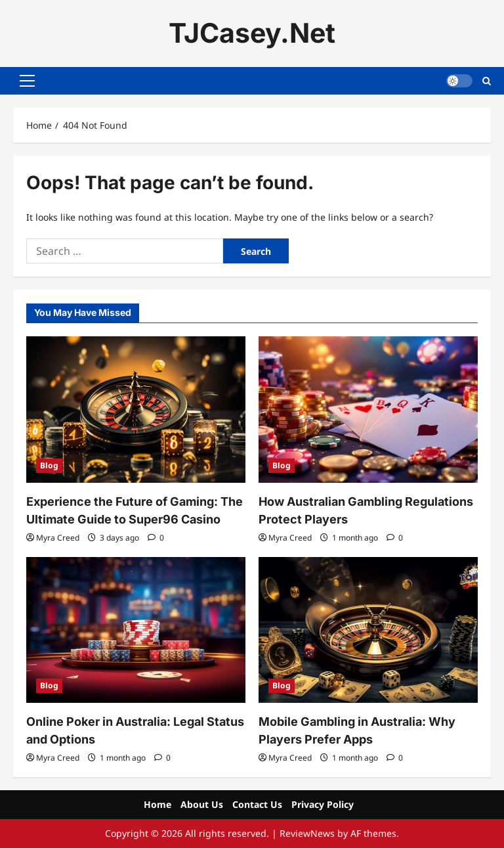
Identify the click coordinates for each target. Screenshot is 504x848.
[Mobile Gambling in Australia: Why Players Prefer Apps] (368, 630)
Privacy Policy (323, 804)
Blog (49, 465)
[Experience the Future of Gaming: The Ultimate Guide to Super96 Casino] (136, 410)
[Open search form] (487, 80)
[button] (27, 81)
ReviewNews (307, 833)
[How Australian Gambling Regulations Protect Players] (368, 410)
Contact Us (257, 804)
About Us (202, 804)
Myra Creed (58, 538)
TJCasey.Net (252, 33)
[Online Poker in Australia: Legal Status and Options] (136, 630)
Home (157, 804)
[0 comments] (156, 538)
